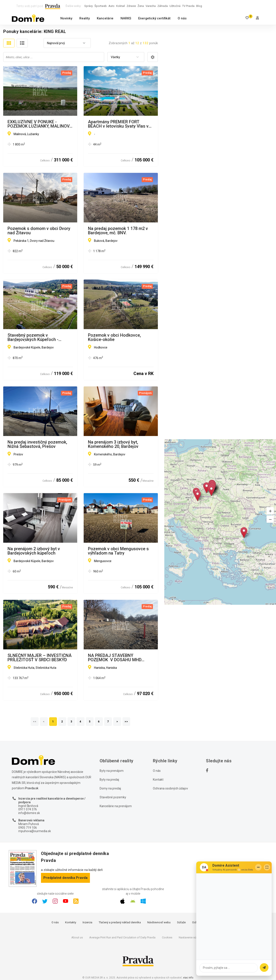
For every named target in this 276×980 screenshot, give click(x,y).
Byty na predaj (109, 780)
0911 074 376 (28, 809)
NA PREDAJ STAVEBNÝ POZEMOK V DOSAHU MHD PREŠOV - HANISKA (115, 658)
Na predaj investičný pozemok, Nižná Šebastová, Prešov (37, 444)
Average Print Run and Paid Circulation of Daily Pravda (122, 937)
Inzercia (87, 922)
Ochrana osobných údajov (170, 788)
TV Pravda (188, 6)
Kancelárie (105, 18)
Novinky (66, 18)
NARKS (126, 18)
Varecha (151, 6)
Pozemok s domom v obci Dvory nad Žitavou (39, 231)
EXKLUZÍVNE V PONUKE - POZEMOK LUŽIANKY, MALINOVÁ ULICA (40, 124)
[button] (270, 511)
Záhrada (163, 6)
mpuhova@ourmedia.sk (35, 831)
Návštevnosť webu (159, 922)
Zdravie (131, 6)
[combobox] (67, 43)
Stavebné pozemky (113, 797)
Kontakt (158, 780)
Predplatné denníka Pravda (65, 878)
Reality (85, 18)
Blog (199, 6)
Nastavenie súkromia (192, 937)
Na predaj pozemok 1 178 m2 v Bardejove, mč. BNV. (118, 231)
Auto (111, 6)
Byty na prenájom (112, 771)
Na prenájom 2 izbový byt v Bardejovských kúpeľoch (34, 551)
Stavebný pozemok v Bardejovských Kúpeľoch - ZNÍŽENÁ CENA (33, 337)
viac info (188, 978)
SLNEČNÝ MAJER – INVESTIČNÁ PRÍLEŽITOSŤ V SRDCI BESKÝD (40, 658)
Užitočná (175, 6)
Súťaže (181, 922)
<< (35, 722)
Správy (89, 6)
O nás (182, 18)
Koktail (121, 6)
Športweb (101, 6)
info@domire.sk (29, 813)
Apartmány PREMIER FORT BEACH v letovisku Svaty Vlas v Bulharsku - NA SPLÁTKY (118, 124)
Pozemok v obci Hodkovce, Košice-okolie (114, 337)
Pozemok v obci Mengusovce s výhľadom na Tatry (118, 551)
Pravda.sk (32, 788)
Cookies (167, 937)
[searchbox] (54, 57)
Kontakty (71, 922)
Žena (141, 6)
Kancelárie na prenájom (116, 806)
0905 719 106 (28, 828)
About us (77, 937)
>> (126, 722)
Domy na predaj (110, 788)
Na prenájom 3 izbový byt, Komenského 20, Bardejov (113, 444)
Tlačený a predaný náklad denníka (120, 922)
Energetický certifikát (154, 18)
